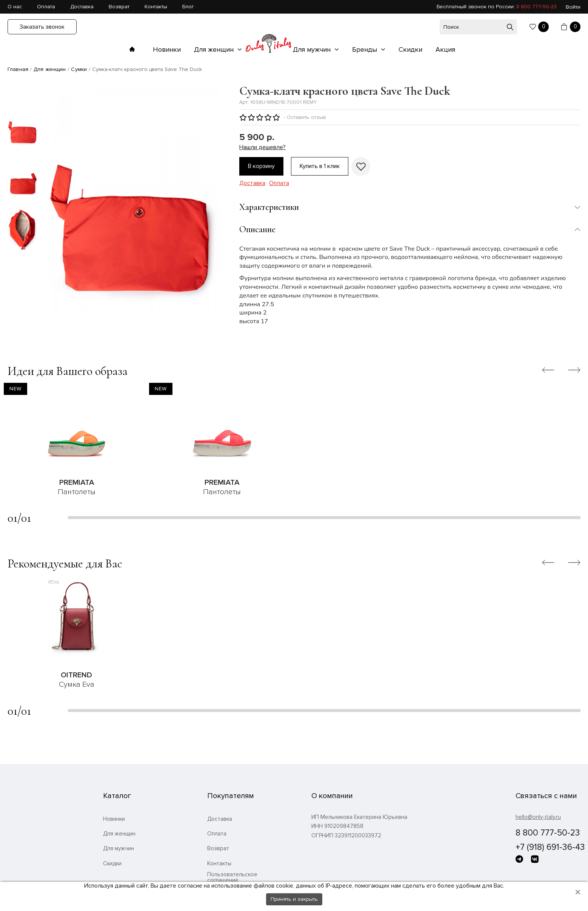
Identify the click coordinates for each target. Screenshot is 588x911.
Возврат (119, 7)
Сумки (79, 69)
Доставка (82, 7)
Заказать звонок (42, 27)
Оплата (46, 7)
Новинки (167, 49)
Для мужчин (313, 49)
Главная (18, 69)
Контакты (156, 7)
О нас (15, 7)
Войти (573, 7)
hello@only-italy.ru (538, 817)
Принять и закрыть (294, 899)
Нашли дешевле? (262, 147)
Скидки (410, 49)
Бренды (366, 49)
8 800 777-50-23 (536, 7)
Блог (188, 7)
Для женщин (215, 49)
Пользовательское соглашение (232, 877)
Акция (445, 49)
